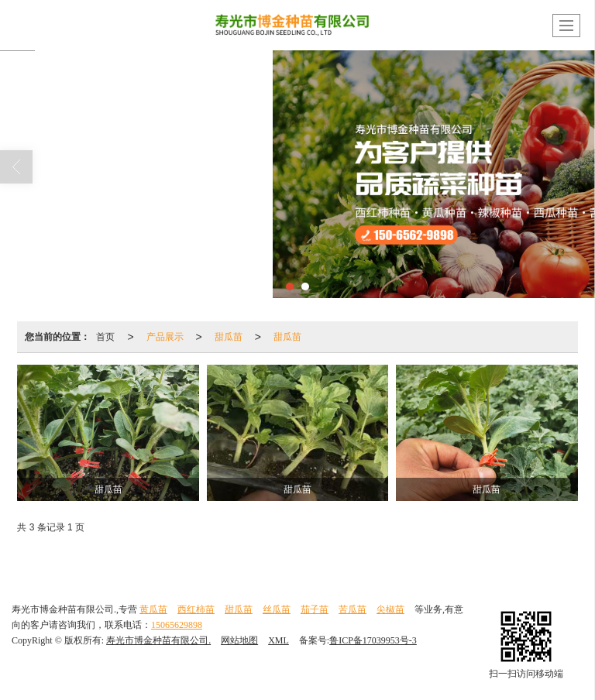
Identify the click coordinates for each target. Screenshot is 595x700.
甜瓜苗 (229, 337)
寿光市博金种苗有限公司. (158, 640)
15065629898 (177, 625)
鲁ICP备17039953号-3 (373, 640)
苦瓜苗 (353, 609)
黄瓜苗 (153, 609)
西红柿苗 (196, 609)
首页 (105, 337)
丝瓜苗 (277, 609)
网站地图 (239, 640)
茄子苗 (315, 609)
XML (279, 640)
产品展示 (165, 337)
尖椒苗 (390, 609)
